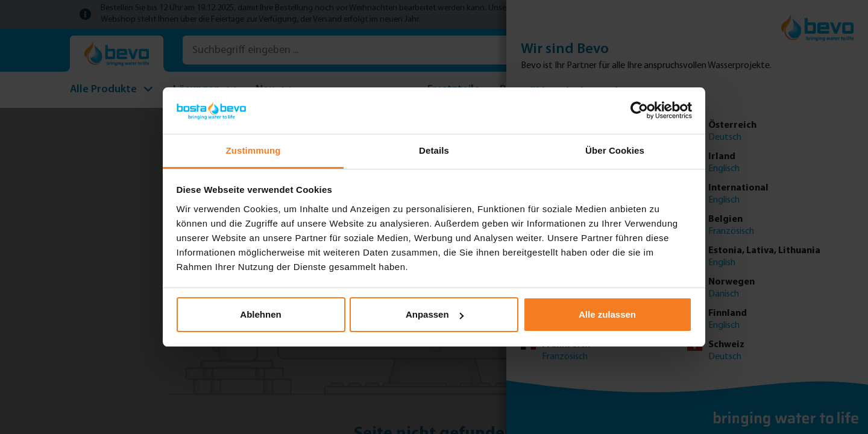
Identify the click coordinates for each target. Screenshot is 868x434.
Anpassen (435, 314)
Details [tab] (434, 150)
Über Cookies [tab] (615, 150)
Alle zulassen (607, 314)
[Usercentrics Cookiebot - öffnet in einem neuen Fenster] (639, 110)
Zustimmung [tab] (253, 150)
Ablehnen (260, 314)
